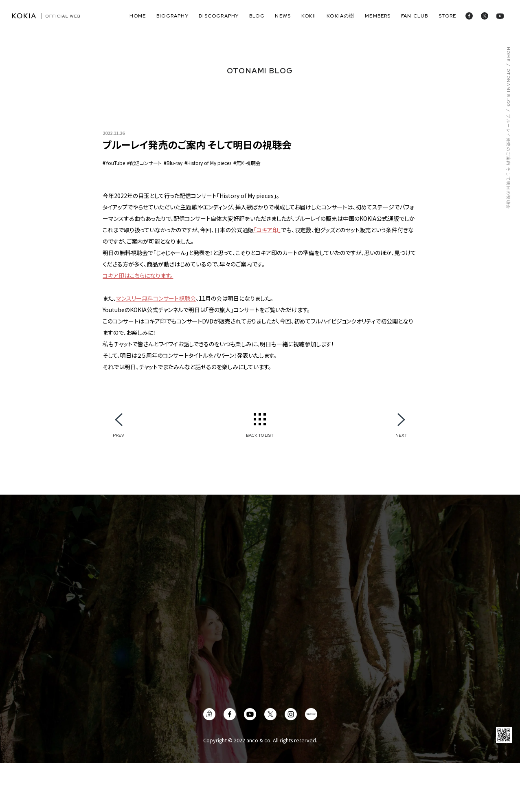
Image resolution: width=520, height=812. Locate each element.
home (138, 16)
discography (219, 16)
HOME (508, 54)
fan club (415, 16)
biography (172, 16)
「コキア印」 (267, 230)
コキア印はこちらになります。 (138, 275)
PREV (118, 435)
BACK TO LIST (260, 435)
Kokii (309, 16)
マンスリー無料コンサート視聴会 (156, 298)
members (378, 16)
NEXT (401, 435)
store (447, 16)
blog (257, 16)
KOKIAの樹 (340, 16)
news (283, 16)
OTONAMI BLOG (508, 88)
